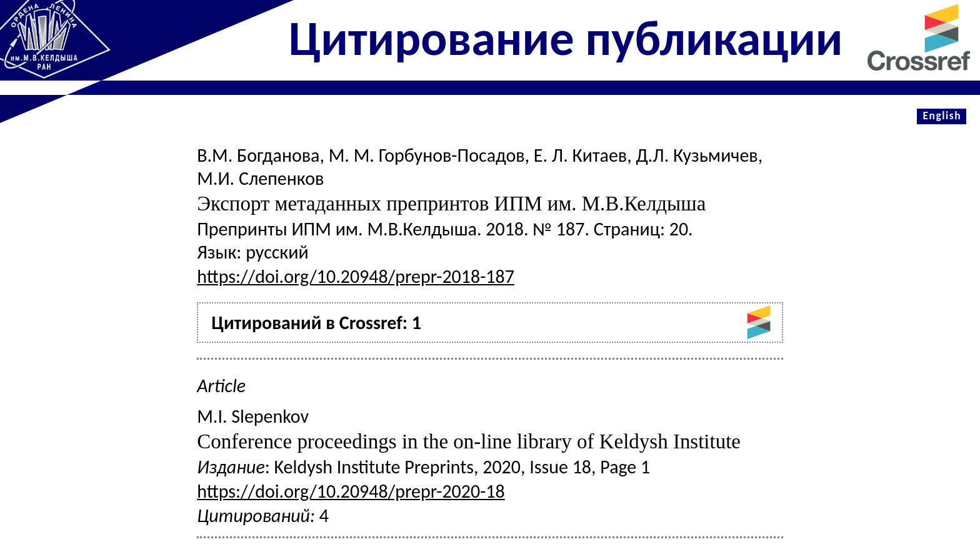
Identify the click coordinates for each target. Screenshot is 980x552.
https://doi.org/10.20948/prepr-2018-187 (356, 276)
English (942, 116)
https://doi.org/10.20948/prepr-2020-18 (351, 491)
